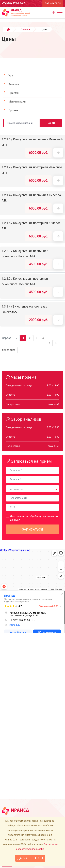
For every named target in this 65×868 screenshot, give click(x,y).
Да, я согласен (30, 858)
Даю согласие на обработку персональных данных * (34, 518)
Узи (11, 76)
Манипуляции (17, 102)
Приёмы (14, 93)
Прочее (13, 110)
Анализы (14, 84)
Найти (51, 123)
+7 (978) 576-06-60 (13, 3)
